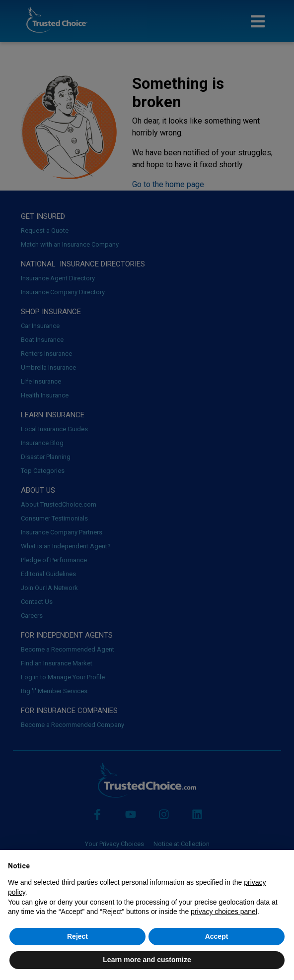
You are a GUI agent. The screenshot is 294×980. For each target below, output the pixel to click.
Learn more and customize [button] (147, 960)
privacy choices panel (224, 912)
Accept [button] (217, 936)
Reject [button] (77, 936)
